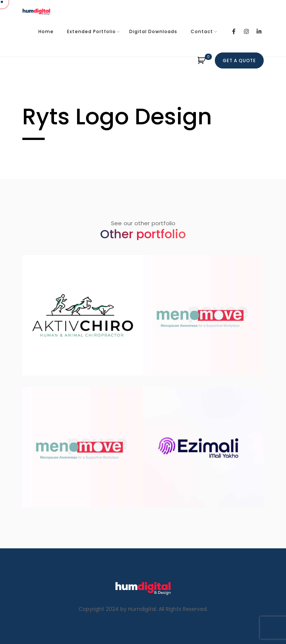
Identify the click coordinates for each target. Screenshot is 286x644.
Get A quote (239, 60)
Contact (202, 31)
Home (46, 31)
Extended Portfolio (91, 31)
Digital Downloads (153, 31)
